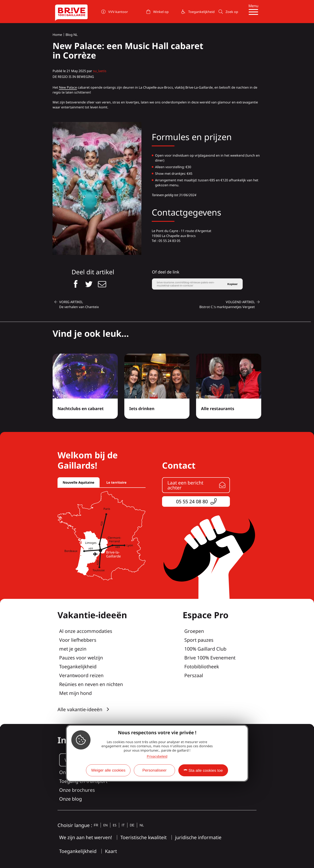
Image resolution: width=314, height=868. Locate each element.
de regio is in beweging (73, 77)
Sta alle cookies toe (206, 770)
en (105, 825)
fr (96, 825)
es (115, 825)
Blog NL (72, 35)
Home (57, 35)
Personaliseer (155, 770)
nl (142, 825)
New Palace (68, 87)
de (132, 825)
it (123, 825)
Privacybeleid (157, 756)
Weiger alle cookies (108, 770)
